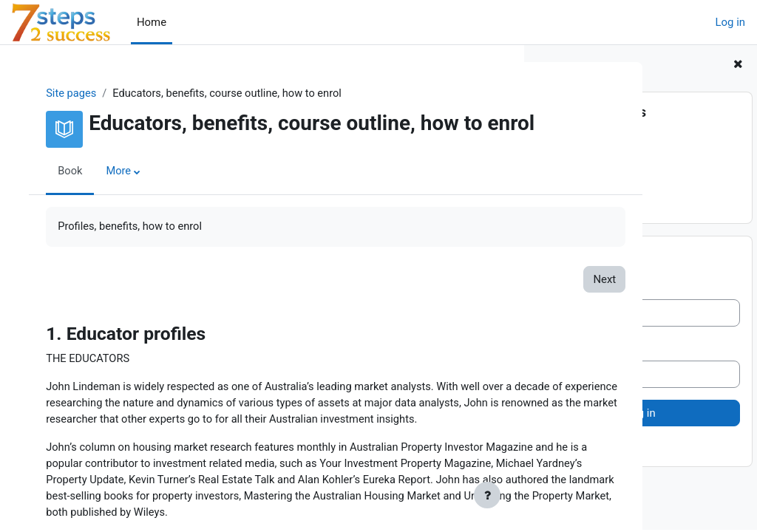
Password (566, 348)
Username (566, 287)
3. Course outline (583, 177)
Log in (730, 22)
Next (474, 299)
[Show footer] (487, 495)
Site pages (78, 94)
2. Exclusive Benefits (591, 160)
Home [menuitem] (152, 22)
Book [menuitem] (77, 191)
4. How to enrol (578, 193)
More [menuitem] (126, 191)
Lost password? (580, 449)
